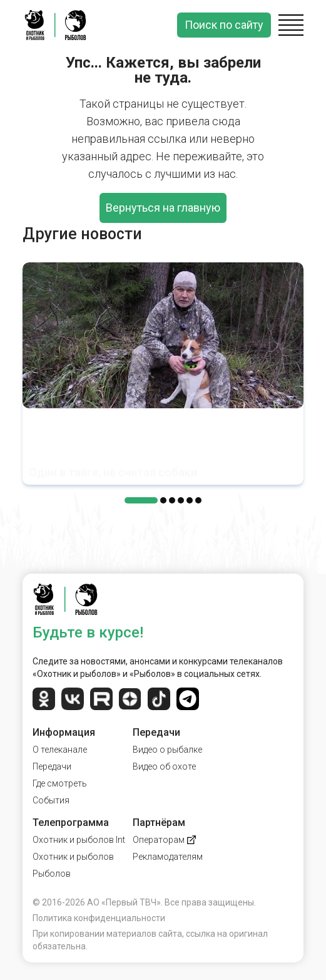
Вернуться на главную (163, 208)
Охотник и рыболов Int (79, 840)
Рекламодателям (168, 857)
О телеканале (60, 750)
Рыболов (52, 874)
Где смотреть (60, 783)
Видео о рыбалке (167, 750)
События (51, 800)
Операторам (164, 840)
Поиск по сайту (224, 25)
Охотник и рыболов (73, 857)
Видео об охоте (164, 766)
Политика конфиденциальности (99, 918)
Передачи (52, 766)
